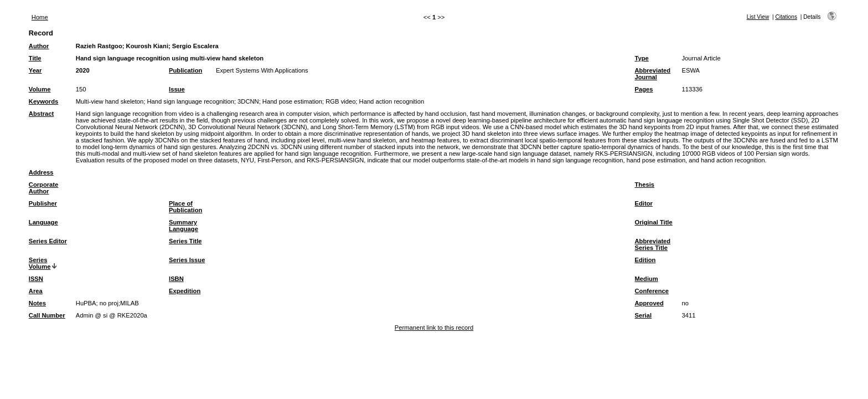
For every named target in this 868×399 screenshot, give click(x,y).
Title (35, 58)
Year (35, 70)
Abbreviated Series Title (653, 244)
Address (41, 172)
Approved (649, 303)
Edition (645, 260)
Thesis (645, 185)
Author (39, 46)
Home (40, 17)
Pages (644, 89)
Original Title (654, 222)
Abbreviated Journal (653, 74)
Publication (185, 70)
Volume (40, 89)
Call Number (47, 315)
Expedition (185, 291)
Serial (643, 315)
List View (758, 17)
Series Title (185, 241)
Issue (177, 89)
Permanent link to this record (434, 328)
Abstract (41, 114)
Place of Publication (185, 207)
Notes (37, 303)
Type (642, 58)
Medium (647, 279)
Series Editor (48, 241)
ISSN (36, 279)
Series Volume (40, 263)
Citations (786, 17)
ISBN (176, 279)
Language (43, 222)
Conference (652, 291)
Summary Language (184, 226)
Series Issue (187, 260)
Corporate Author (43, 188)
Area (36, 291)
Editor (644, 203)
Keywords (43, 101)
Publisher (43, 203)
